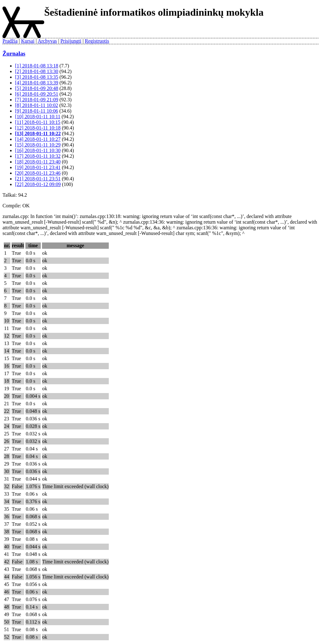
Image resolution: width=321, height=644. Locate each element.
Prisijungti (71, 41)
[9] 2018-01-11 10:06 (37, 111)
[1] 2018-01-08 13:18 (37, 66)
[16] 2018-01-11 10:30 (38, 150)
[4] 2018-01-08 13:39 (37, 83)
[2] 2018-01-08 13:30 (37, 71)
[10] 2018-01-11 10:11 (38, 117)
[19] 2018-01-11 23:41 (38, 167)
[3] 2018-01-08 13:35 (37, 77)
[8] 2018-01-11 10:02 (37, 105)
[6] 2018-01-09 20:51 (37, 94)
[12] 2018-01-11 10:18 (38, 128)
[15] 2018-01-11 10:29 (38, 145)
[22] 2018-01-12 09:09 (38, 184)
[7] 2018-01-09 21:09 (37, 100)
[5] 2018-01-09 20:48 (37, 88)
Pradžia (10, 41)
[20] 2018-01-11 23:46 (38, 173)
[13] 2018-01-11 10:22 (38, 133)
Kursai (28, 41)
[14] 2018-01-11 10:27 (38, 139)
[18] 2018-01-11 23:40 (38, 162)
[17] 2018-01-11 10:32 (38, 156)
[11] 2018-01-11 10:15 (38, 122)
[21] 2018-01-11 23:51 (38, 179)
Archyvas (47, 41)
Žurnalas (14, 53)
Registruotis (97, 41)
